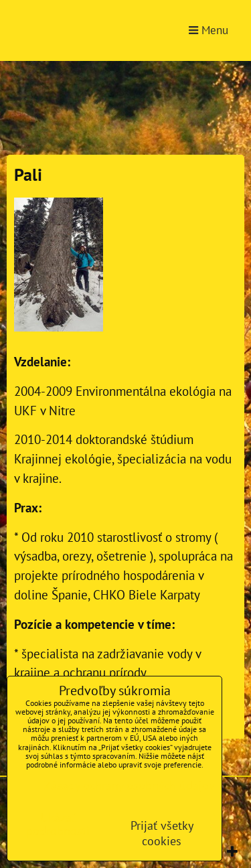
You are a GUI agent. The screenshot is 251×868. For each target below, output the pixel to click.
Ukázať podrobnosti (58, 824)
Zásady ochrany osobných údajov (130, 785)
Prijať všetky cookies (162, 833)
